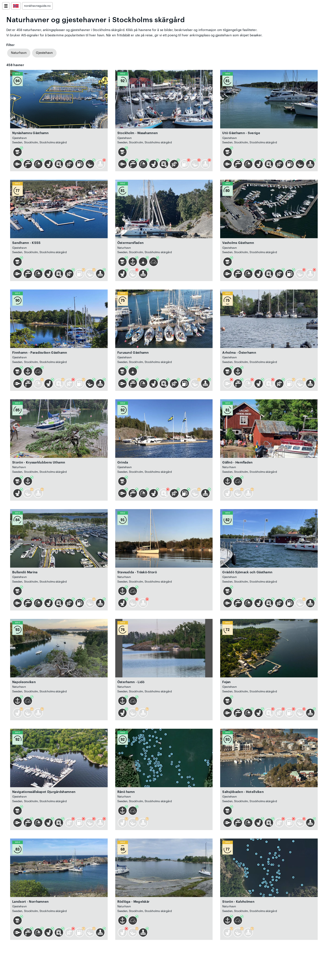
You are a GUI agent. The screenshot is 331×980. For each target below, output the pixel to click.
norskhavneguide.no (37, 6)
